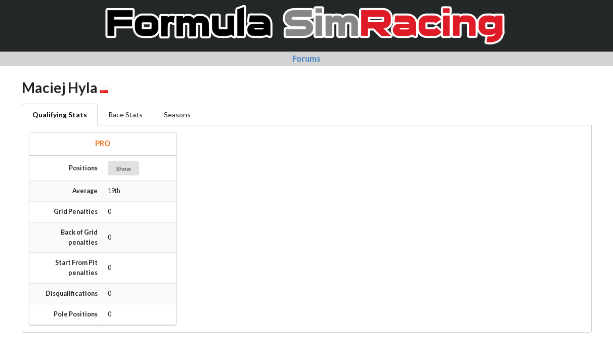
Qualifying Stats (60, 115)
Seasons (177, 115)
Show (124, 169)
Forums (306, 58)
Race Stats (125, 115)
